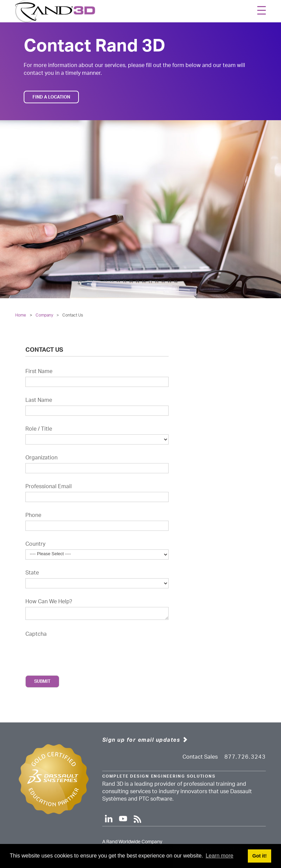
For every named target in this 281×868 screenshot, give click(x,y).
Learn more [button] (219, 856)
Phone (33, 515)
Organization (41, 458)
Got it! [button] (259, 856)
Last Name (39, 400)
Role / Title (39, 429)
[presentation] (77, 651)
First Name (39, 371)
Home (21, 315)
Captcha (36, 634)
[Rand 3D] (55, 11)
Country (35, 544)
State (32, 573)
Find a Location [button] (51, 97)
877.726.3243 (245, 757)
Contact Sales (200, 757)
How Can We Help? (49, 602)
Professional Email (49, 486)
